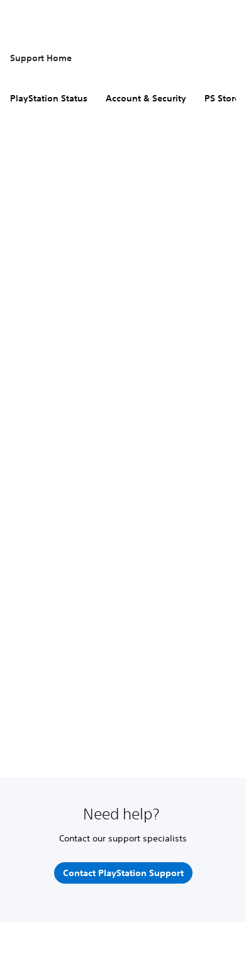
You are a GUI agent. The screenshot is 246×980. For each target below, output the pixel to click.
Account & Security (146, 98)
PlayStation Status (49, 98)
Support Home (41, 58)
